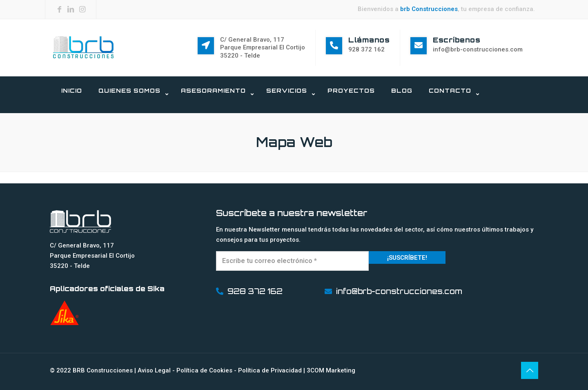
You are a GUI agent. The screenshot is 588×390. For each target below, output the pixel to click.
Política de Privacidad (270, 370)
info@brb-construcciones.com (478, 49)
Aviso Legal (154, 370)
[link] (131, 109)
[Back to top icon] (530, 370)
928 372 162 (366, 49)
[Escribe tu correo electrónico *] (293, 261)
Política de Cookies (204, 370)
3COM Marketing (331, 370)
